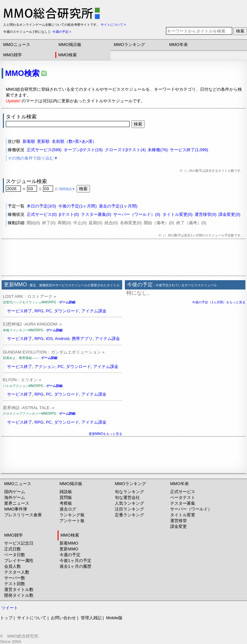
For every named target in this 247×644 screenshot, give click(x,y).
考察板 (66, 503)
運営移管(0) (206, 214)
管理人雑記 (91, 618)
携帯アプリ (82, 339)
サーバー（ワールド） (191, 509)
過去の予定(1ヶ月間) (118, 206)
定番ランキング (129, 515)
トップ (6, 618)
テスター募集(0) (96, 214)
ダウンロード (67, 311)
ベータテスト (183, 497)
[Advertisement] (123, 257)
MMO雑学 (13, 55)
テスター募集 (183, 503)
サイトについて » (113, 25)
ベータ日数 (15, 555)
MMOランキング (129, 45)
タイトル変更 (183, 515)
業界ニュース (17, 503)
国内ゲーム (15, 492)
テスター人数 (17, 572)
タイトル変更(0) (178, 214)
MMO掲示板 (70, 45)
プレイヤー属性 (19, 561)
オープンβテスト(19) (83, 150)
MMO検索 (68, 55)
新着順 (29, 141)
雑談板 (66, 492)
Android (62, 339)
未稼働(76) (158, 150)
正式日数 (13, 549)
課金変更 (178, 526)
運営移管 (178, 521)
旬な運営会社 (127, 497)
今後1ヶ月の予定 (75, 561)
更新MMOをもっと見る (105, 434)
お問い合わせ (63, 618)
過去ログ (68, 509)
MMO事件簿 (16, 509)
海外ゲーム (15, 497)
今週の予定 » (62, 32)
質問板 (66, 497)
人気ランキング (129, 503)
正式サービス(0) (42, 214)
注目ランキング (129, 509)
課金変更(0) (229, 214)
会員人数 (13, 566)
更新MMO (69, 549)
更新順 (43, 141)
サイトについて (32, 618)
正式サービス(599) (44, 150)
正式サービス (183, 492)
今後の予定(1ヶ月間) (78, 206)
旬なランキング (129, 492)
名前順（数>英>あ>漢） (74, 141)
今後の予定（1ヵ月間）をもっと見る (219, 302)
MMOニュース (17, 45)
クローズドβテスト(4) (125, 150)
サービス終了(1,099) (189, 150)
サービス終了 (20, 311)
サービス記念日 (19, 543)
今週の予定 (70, 555)
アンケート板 (72, 521)
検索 (240, 31)
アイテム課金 (94, 311)
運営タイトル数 (19, 589)
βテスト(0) (69, 214)
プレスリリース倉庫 (23, 515)
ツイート (10, 608)
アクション (45, 367)
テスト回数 (15, 584)
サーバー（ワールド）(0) (137, 214)
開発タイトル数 (19, 595)
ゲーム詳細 (67, 302)
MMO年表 (178, 45)
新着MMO (69, 543)
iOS (49, 339)
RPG (39, 311)
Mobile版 (114, 618)
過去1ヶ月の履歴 (75, 566)
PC (49, 311)
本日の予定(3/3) (41, 206)
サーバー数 (15, 578)
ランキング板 (72, 515)
